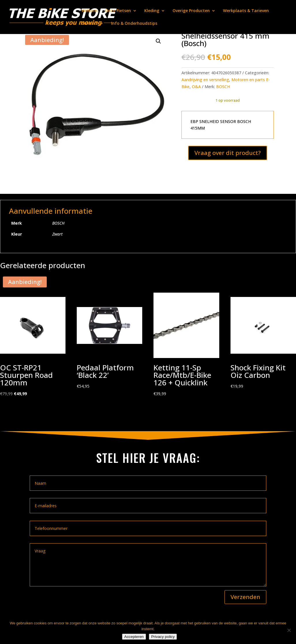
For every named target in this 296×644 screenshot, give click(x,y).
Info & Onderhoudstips (134, 24)
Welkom (89, 11)
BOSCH (223, 87)
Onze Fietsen (118, 11)
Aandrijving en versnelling (205, 80)
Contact (90, 24)
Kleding (152, 11)
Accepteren (134, 637)
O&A (196, 87)
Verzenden (245, 597)
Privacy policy (163, 637)
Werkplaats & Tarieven (246, 11)
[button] (158, 41)
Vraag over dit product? (228, 153)
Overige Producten (191, 11)
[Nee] (289, 630)
